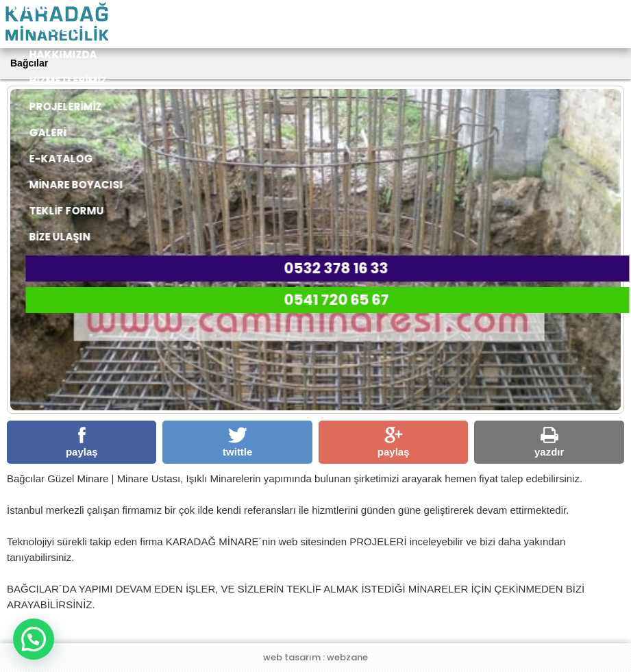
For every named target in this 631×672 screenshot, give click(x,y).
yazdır (549, 442)
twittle (237, 442)
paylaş (82, 442)
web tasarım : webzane (315, 657)
